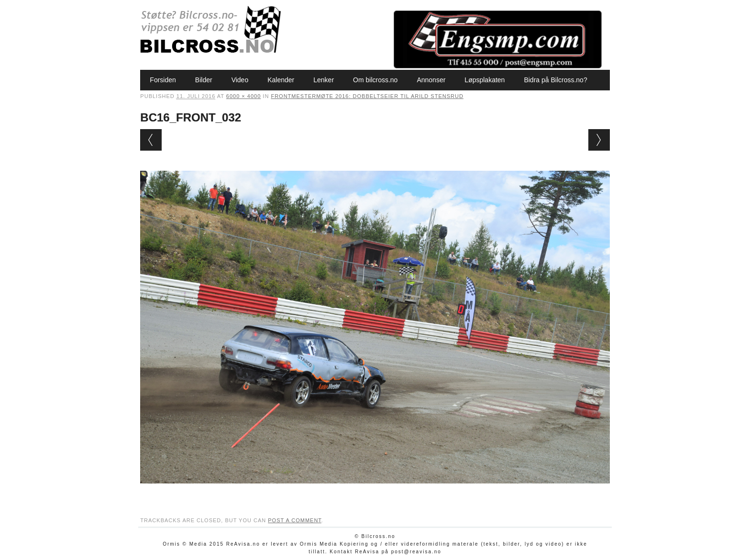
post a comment (295, 520)
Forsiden (163, 80)
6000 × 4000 (243, 96)
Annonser (431, 80)
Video (240, 80)
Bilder (204, 80)
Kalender (281, 80)
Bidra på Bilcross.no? (555, 80)
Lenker (324, 80)
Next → (599, 140)
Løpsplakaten (485, 80)
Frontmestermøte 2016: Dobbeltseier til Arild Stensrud (367, 96)
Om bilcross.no (375, 80)
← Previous (151, 140)
